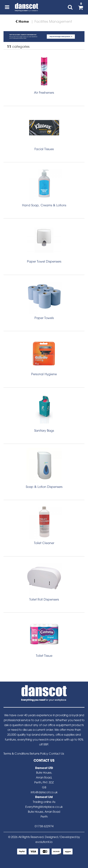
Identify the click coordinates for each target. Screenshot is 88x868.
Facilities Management (53, 22)
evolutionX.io (44, 842)
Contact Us (56, 754)
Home (22, 22)
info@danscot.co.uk (44, 793)
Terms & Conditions (16, 754)
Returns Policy (39, 754)
